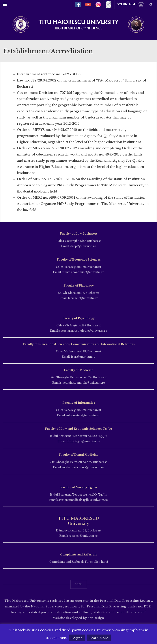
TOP (79, 584)
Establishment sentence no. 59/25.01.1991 (50, 74)
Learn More (99, 638)
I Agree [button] (77, 638)
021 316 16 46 (130, 5)
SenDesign (95, 618)
